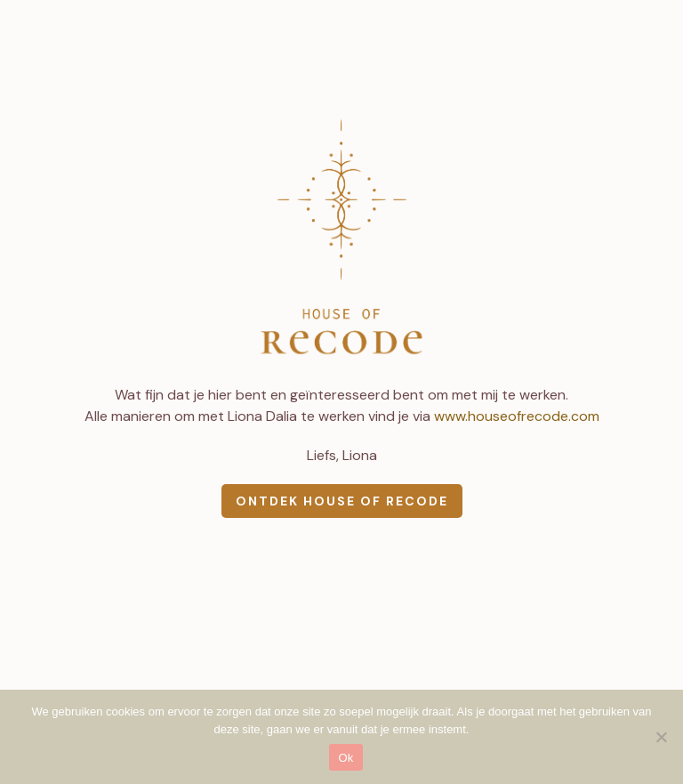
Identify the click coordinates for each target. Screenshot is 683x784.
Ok (346, 758)
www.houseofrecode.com (517, 416)
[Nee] (661, 737)
